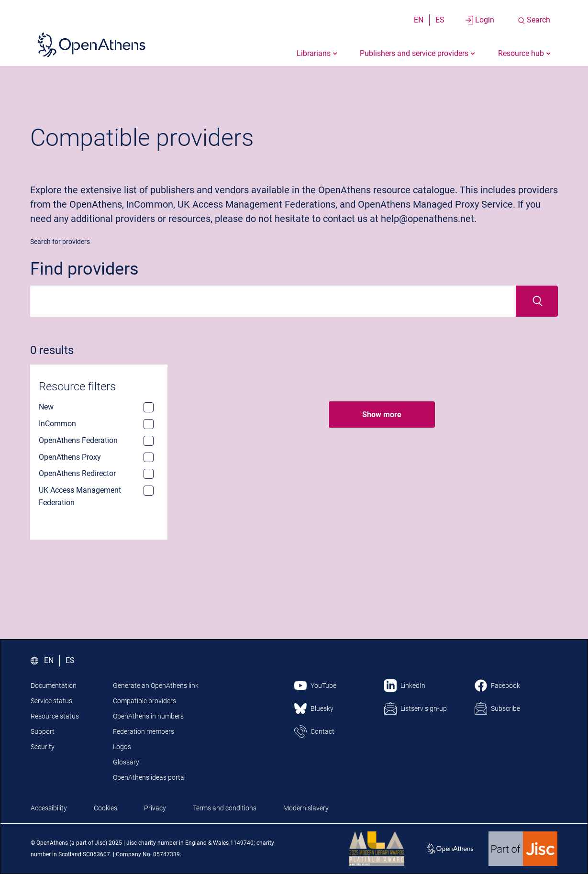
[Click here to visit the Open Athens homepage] (91, 44)
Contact (322, 731)
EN (419, 20)
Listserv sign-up (424, 708)
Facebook (505, 686)
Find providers (84, 269)
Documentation (54, 686)
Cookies (105, 808)
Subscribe (505, 708)
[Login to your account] (480, 20)
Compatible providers (144, 701)
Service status (51, 701)
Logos (122, 747)
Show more (382, 415)
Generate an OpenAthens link (156, 686)
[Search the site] (534, 20)
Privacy (155, 808)
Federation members (144, 731)
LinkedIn (413, 686)
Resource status (55, 716)
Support (43, 731)
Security (43, 747)
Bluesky (322, 708)
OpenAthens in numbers (148, 716)
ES (440, 20)
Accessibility (49, 808)
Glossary (126, 762)
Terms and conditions (225, 808)
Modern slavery (306, 808)
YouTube (323, 686)
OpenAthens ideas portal (149, 777)
